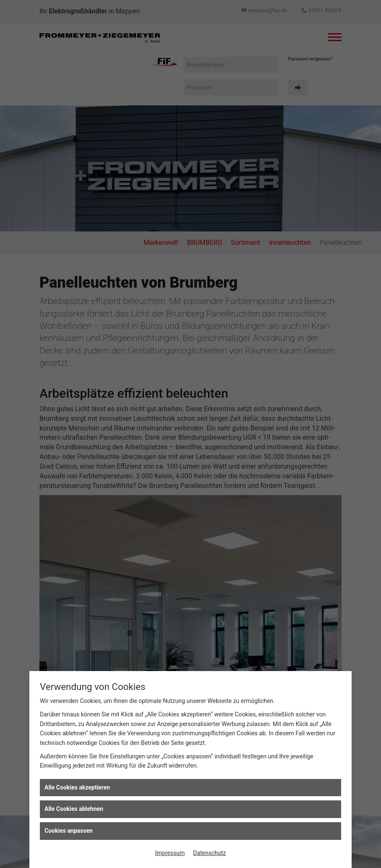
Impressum (170, 853)
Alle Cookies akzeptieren (77, 787)
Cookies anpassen (69, 831)
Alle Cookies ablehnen (74, 809)
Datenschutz (209, 853)
